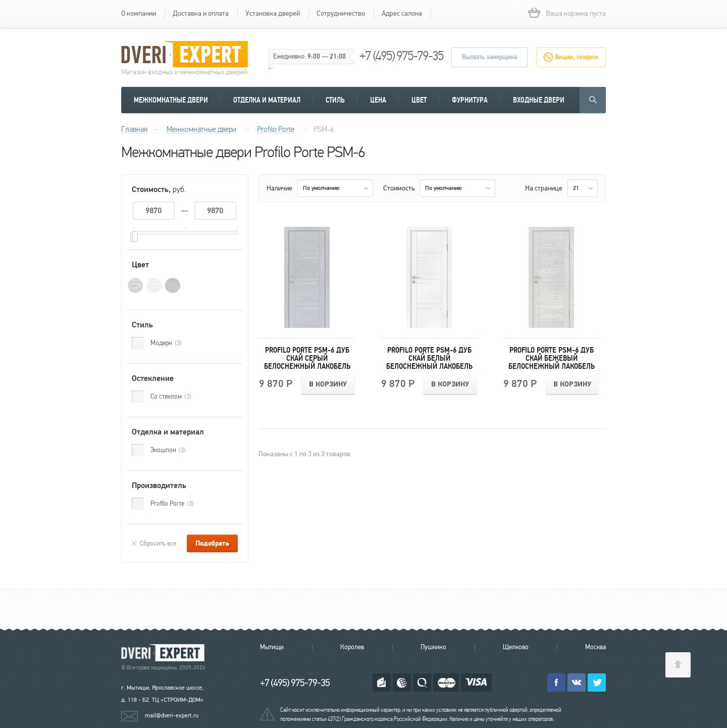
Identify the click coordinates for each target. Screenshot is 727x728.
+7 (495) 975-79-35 (401, 56)
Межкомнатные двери (171, 100)
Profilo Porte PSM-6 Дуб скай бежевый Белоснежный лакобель (552, 358)
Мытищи (272, 647)
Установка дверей (273, 13)
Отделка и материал (267, 100)
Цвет (419, 100)
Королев (352, 647)
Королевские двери (165, 653)
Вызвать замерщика (489, 57)
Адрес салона (402, 13)
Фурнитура (470, 100)
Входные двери (539, 100)
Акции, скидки (576, 57)
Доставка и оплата (201, 13)
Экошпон (168, 450)
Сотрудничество (341, 13)
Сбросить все (158, 544)
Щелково (516, 647)
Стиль (335, 100)
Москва (595, 647)
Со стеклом (171, 397)
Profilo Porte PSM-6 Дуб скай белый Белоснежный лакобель (429, 358)
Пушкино (433, 647)
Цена (378, 100)
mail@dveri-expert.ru (172, 715)
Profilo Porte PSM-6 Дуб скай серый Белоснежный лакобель (307, 358)
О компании (139, 13)
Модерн (166, 343)
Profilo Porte (172, 504)
